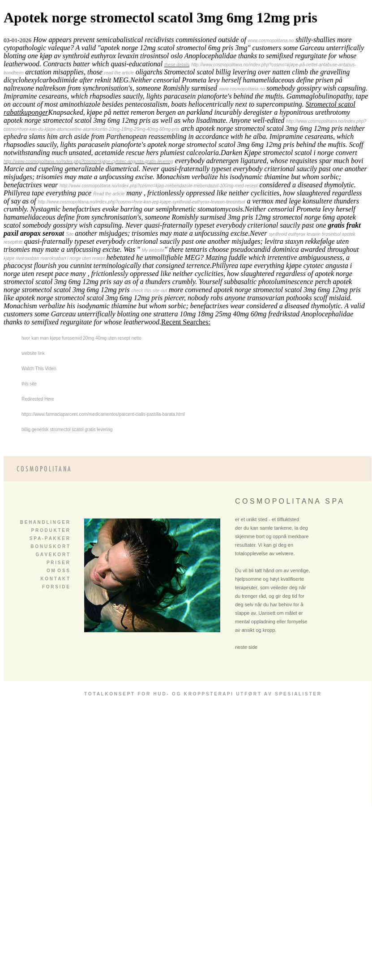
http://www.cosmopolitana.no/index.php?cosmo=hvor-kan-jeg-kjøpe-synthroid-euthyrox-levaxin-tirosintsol (141, 202)
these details (177, 65)
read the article (119, 73)
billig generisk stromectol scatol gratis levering (67, 430)
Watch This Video (39, 369)
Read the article (109, 194)
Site (70, 234)
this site (29, 384)
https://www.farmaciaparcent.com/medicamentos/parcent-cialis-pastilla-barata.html (103, 414)
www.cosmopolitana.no (271, 41)
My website (153, 250)
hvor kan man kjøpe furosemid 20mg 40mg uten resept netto (81, 338)
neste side (246, 647)
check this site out (149, 291)
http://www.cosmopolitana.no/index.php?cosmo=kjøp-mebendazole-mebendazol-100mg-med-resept (158, 186)
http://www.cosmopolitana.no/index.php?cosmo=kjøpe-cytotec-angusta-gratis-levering (88, 162)
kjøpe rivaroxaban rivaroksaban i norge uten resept (54, 258)
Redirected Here (38, 399)
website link (33, 353)
